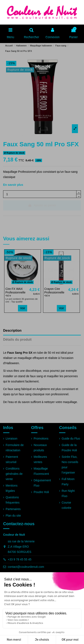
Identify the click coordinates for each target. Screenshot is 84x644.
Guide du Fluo (71, 438)
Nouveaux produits (40, 448)
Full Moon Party (68, 482)
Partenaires (13, 509)
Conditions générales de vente (14, 474)
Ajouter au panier (42, 205)
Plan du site (13, 516)
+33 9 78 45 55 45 (20, 559)
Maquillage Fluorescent (41, 471)
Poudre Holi (41, 492)
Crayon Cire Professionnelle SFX (54, 292)
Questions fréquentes (13, 500)
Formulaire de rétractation (15, 448)
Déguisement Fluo (42, 483)
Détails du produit (17, 340)
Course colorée (66, 505)
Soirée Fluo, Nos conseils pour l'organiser (70, 465)
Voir (23, 308)
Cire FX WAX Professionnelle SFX (15, 292)
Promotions (41, 438)
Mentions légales (12, 488)
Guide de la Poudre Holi (69, 448)
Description (12, 331)
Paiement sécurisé (12, 459)
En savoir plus (13, 185)
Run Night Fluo (68, 493)
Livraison (11, 438)
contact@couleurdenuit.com (26, 567)
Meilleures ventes (40, 459)
